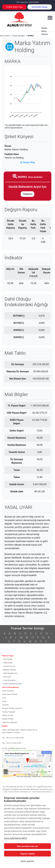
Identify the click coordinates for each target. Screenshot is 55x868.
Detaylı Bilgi (27, 162)
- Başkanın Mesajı (9, 670)
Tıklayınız (27, 194)
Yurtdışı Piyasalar (9, 712)
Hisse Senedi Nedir (10, 694)
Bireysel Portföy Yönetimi (12, 708)
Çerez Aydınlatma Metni (16, 838)
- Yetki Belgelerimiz (10, 673)
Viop (4, 698)
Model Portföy (8, 719)
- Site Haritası (7, 659)
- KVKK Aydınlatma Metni (12, 684)
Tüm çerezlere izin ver (27, 846)
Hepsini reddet (28, 854)
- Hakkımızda (7, 663)
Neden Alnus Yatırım (45, 31)
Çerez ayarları (27, 861)
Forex (4, 701)
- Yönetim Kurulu (9, 666)
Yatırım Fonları (8, 715)
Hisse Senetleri (8, 691)
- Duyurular (7, 677)
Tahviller (5, 705)
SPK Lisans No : (28, 2)
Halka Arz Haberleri (10, 722)
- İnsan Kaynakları (9, 680)
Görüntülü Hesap (40, 7)
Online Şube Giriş (14, 7)
